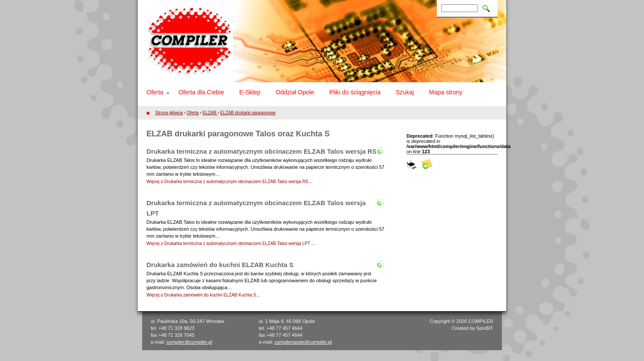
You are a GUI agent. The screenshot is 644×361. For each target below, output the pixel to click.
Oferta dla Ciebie (201, 92)
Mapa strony (446, 92)
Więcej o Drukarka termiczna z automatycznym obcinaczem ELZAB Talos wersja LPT (229, 243)
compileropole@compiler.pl (303, 342)
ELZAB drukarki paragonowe (248, 113)
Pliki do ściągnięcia (355, 92)
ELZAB (210, 113)
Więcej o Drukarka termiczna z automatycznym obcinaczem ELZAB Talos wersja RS (227, 182)
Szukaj (405, 92)
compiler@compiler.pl (189, 342)
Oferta (155, 92)
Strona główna (169, 113)
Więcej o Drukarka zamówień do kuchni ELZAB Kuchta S (201, 295)
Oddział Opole (295, 92)
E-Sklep (250, 92)
